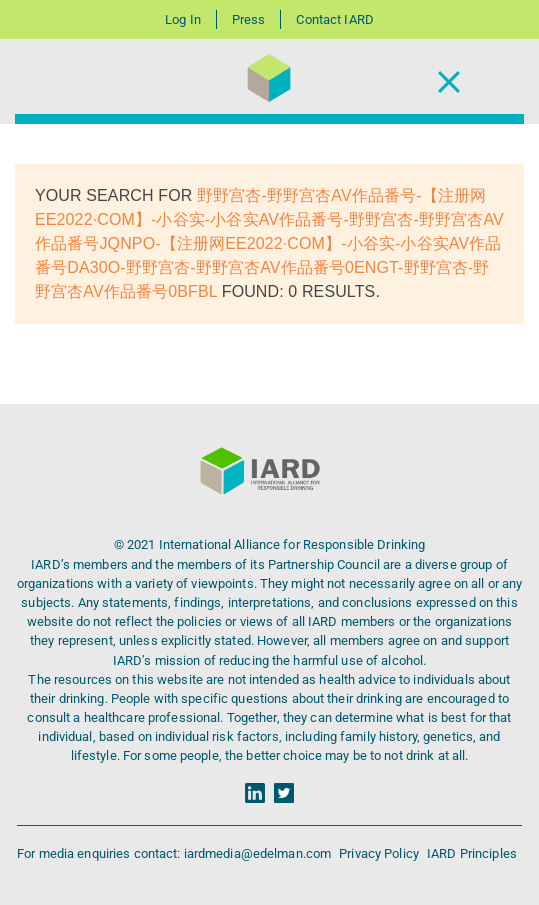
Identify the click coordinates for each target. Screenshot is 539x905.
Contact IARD (334, 19)
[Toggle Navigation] (449, 81)
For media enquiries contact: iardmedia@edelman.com (175, 853)
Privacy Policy (380, 853)
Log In (183, 19)
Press (249, 19)
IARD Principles (472, 853)
